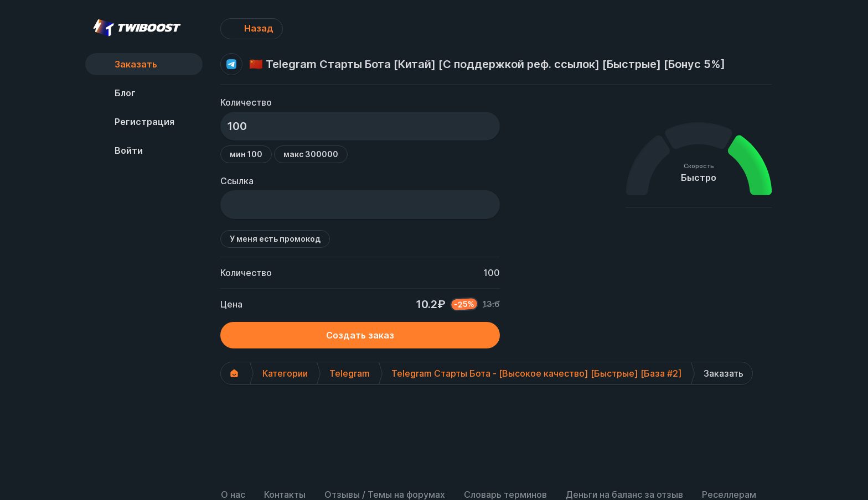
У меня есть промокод (275, 239)
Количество (246, 102)
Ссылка (237, 181)
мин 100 (246, 154)
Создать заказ (360, 335)
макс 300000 (311, 154)
